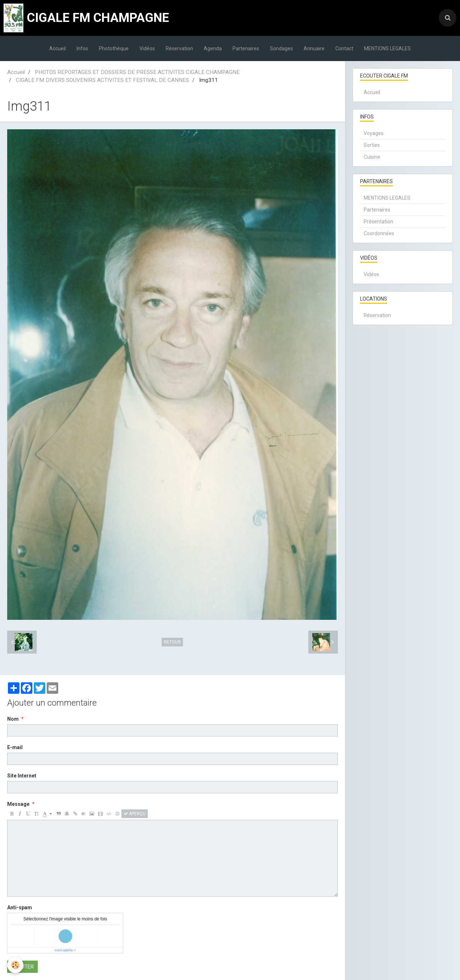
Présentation (378, 222)
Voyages (374, 133)
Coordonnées (379, 233)
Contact (344, 48)
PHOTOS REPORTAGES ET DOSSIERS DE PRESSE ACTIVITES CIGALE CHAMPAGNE (137, 72)
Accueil (57, 48)
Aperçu (135, 814)
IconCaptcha (64, 950)
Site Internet (22, 776)
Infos (82, 48)
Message (18, 804)
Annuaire (314, 48)
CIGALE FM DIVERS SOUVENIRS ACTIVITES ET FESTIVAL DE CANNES (102, 80)
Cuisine (372, 157)
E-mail (15, 747)
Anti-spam (20, 907)
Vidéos (147, 48)
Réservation (179, 48)
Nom (13, 719)
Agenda (213, 48)
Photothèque (114, 48)
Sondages (281, 48)
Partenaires (246, 48)
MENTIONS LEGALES (387, 48)
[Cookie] (15, 965)
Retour (172, 642)
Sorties (372, 145)
